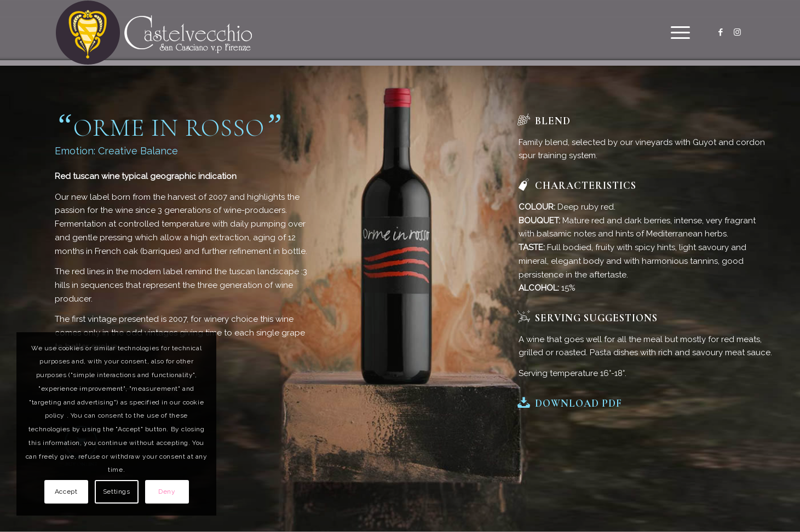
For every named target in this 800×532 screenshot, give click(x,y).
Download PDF (579, 403)
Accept (66, 491)
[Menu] (677, 33)
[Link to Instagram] (737, 32)
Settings (117, 491)
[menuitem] (677, 33)
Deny (167, 491)
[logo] (154, 33)
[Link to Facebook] (721, 32)
